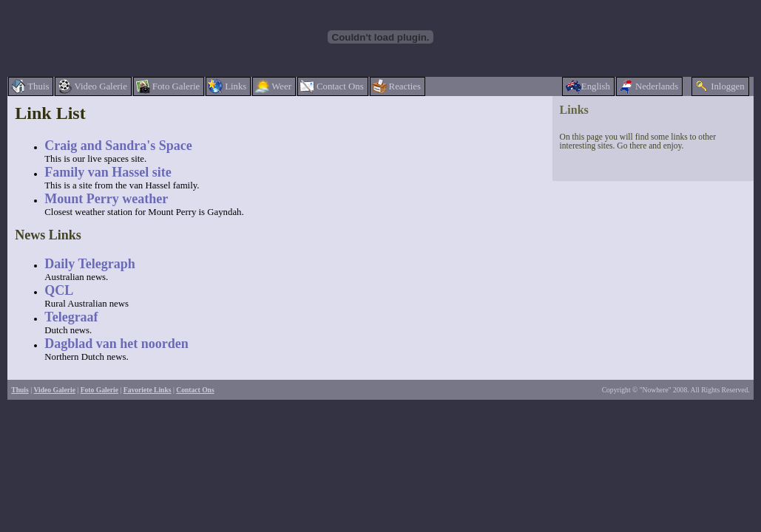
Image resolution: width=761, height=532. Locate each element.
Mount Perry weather (106, 199)
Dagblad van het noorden (116, 344)
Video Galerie (55, 390)
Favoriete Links (148, 390)
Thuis (20, 390)
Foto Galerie (99, 390)
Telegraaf (71, 317)
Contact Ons (195, 390)
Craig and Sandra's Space (118, 146)
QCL (59, 290)
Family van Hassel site (108, 172)
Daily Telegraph (90, 264)
